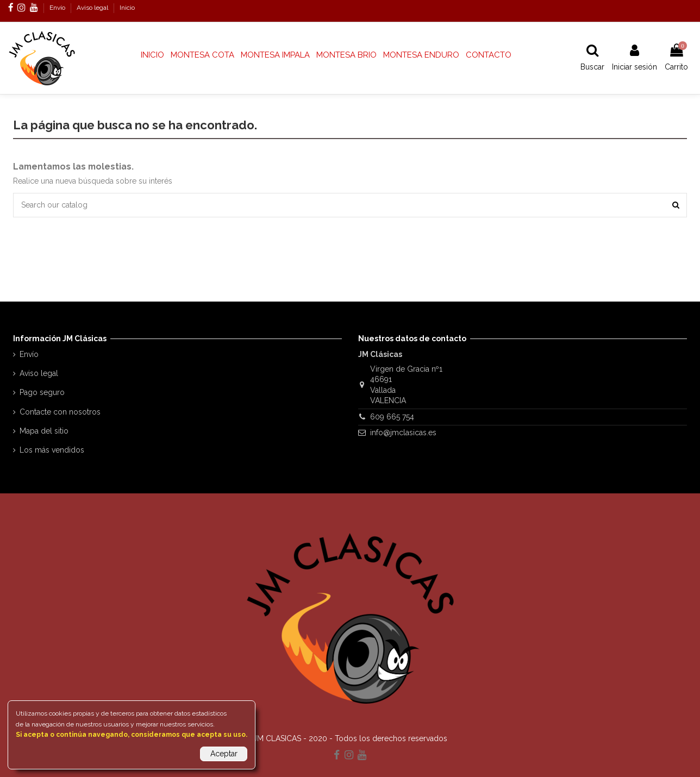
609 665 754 (392, 417)
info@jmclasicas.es (403, 433)
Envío (58, 8)
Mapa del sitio (44, 431)
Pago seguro (42, 392)
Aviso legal (93, 8)
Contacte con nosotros (60, 412)
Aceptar (224, 754)
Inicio (127, 8)
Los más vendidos (52, 450)
